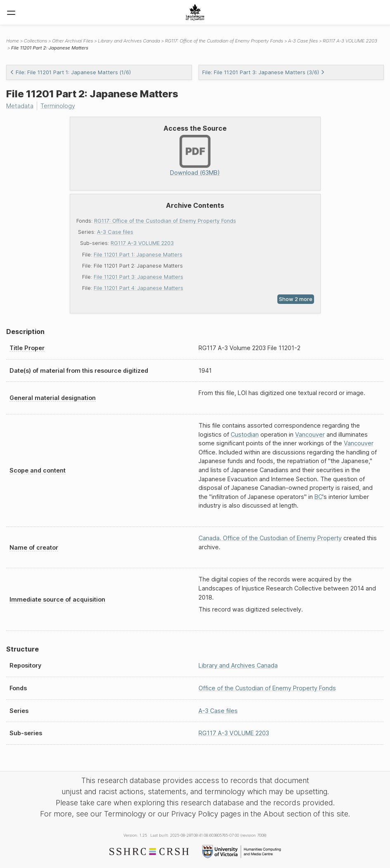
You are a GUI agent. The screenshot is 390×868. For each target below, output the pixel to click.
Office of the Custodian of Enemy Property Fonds (267, 688)
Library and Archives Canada (129, 41)
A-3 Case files (115, 232)
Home (13, 41)
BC (318, 497)
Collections (35, 41)
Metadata (20, 106)
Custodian (245, 434)
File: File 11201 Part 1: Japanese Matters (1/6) (70, 72)
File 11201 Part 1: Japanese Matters (138, 255)
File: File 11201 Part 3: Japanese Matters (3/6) (264, 72)
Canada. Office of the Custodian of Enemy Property (270, 538)
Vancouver (310, 434)
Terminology (58, 106)
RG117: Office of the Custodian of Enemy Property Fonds (165, 221)
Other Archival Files (72, 41)
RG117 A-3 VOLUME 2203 (142, 243)
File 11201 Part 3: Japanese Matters (138, 277)
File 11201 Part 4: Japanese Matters (138, 288)
